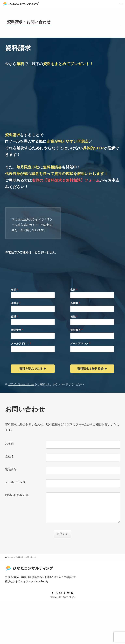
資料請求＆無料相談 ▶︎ (92, 369)
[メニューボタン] (121, 4)
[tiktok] (64, 593)
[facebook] (53, 593)
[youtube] (68, 593)
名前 (14, 290)
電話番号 (17, 330)
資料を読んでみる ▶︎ (33, 369)
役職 (14, 317)
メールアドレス (21, 344)
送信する (63, 534)
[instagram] (61, 593)
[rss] (72, 593)
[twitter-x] (57, 593)
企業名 (16, 303)
